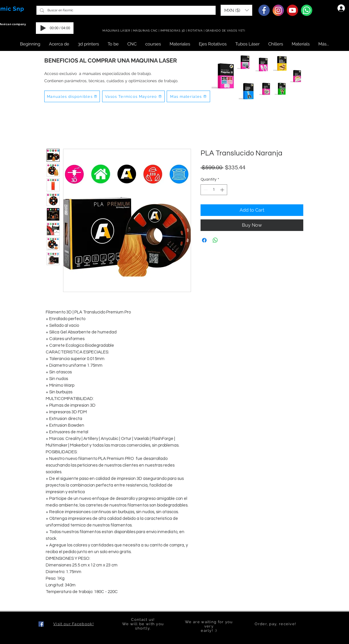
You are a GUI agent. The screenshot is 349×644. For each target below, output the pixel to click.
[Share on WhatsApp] (215, 240)
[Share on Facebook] (204, 240)
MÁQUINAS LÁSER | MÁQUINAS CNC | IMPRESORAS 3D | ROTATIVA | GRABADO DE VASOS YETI (174, 31)
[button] (236, 10)
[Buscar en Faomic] (125, 10)
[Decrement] (205, 190)
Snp (19, 9)
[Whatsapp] (307, 10)
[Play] (43, 28)
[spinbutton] (214, 190)
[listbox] (236, 10)
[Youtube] (292, 10)
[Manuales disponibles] (72, 96)
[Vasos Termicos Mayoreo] (133, 96)
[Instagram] (278, 10)
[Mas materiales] (188, 96)
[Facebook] (264, 10)
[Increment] (223, 190)
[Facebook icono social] (41, 624)
